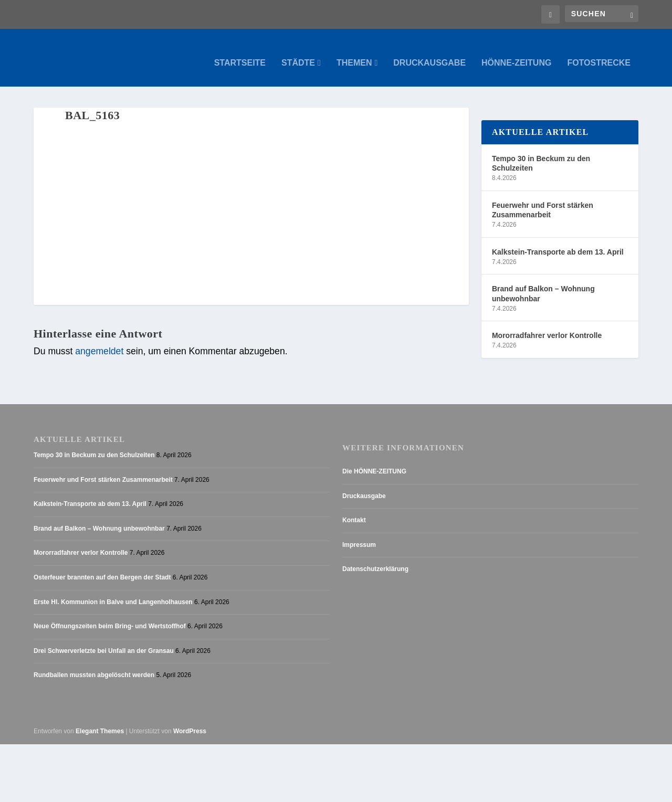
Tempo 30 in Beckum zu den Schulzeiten (541, 153)
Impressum (359, 534)
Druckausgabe (429, 52)
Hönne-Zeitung (516, 52)
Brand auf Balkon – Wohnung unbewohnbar (543, 283)
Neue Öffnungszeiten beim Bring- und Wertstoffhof (110, 616)
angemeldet (99, 341)
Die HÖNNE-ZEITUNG (374, 461)
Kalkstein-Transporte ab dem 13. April (558, 241)
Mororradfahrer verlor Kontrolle (547, 325)
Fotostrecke (599, 52)
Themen (354, 52)
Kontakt (354, 510)
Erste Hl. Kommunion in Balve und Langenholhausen (113, 592)
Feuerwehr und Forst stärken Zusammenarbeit (543, 199)
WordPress (190, 721)
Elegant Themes (100, 721)
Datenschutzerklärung (375, 559)
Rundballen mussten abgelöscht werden (94, 665)
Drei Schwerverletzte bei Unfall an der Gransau (104, 640)
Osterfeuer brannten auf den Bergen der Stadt (102, 567)
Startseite (240, 52)
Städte (298, 52)
